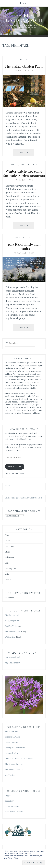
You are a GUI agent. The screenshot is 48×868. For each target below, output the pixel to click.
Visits (7, 574)
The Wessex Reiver (13, 632)
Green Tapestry (11, 742)
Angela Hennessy (12, 663)
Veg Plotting (10, 775)
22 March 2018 (24, 71)
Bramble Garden (12, 732)
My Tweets (9, 597)
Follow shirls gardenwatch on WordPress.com (24, 498)
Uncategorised (24, 238)
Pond (7, 563)
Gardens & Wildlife (13, 737)
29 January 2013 (24, 253)
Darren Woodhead (12, 657)
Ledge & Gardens (12, 806)
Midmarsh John (11, 753)
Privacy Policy (13, 858)
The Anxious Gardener (14, 764)
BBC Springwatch (12, 615)
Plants (33, 165)
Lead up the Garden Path (15, 748)
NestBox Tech (11, 626)
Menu (25, 3)
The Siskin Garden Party (24, 66)
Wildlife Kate (10, 637)
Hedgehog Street (12, 621)
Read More (26, 154)
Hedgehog (9, 546)
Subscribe (15, 467)
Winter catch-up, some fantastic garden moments (24, 173)
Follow (8, 486)
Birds (24, 60)
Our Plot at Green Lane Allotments (19, 759)
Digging (8, 796)
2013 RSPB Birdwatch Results (24, 246)
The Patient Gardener (14, 770)
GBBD (23, 165)
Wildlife (8, 580)
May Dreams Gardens (14, 812)
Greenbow (9, 801)
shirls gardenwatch (24, 18)
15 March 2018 (24, 180)
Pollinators (9, 557)
